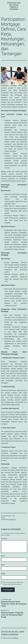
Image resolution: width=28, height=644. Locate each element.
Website (3, 574)
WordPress (15, 638)
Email (3, 565)
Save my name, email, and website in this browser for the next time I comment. (13, 583)
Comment (4, 539)
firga (4, 518)
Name (3, 556)
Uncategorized (12, 520)
